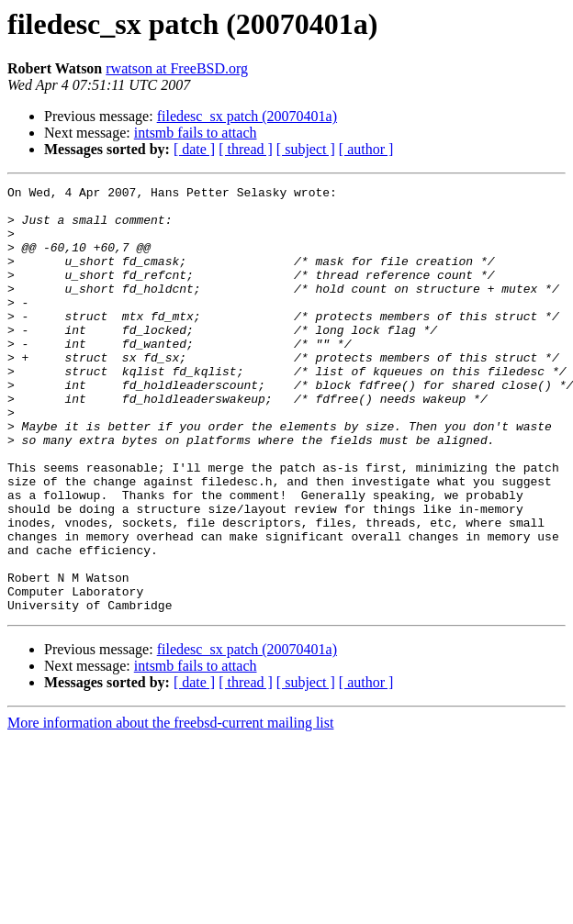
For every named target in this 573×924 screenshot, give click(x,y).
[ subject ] (306, 149)
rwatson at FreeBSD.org (177, 68)
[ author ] (366, 149)
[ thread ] (246, 149)
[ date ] (194, 149)
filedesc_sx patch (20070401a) (247, 116)
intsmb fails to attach (196, 133)
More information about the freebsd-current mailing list (170, 808)
